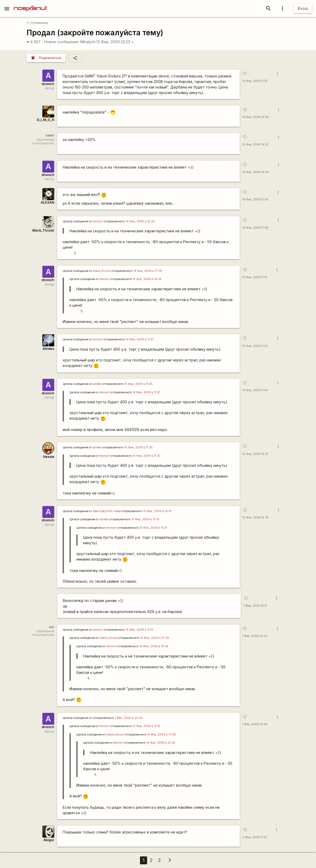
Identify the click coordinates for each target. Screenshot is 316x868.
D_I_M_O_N (46, 120)
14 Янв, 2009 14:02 (255, 144)
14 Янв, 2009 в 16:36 (140, 221)
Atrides (48, 349)
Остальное (37, 23)
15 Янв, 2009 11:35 (255, 346)
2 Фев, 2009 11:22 (255, 837)
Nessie (49, 457)
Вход (303, 8)
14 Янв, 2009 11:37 (255, 81)
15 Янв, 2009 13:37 (255, 454)
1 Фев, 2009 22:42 (255, 636)
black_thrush (102, 271)
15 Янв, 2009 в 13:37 (157, 511)
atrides (97, 384)
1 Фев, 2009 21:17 (255, 606)
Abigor (49, 840)
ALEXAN (47, 202)
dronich (48, 84)
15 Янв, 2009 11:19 (255, 277)
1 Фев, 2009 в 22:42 (129, 718)
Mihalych (88, 42)
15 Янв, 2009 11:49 (255, 390)
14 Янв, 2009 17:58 (255, 228)
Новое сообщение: (62, 42)
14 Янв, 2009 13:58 (255, 117)
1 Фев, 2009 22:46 (255, 724)
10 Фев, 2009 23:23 (115, 42)
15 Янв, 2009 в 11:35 (139, 384)
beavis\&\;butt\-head (107, 511)
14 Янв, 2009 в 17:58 (148, 271)
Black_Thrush (43, 230)
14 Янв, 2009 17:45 (255, 200)
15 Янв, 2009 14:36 (255, 518)
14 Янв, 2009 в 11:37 (140, 339)
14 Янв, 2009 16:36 (255, 172)
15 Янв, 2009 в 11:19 (139, 630)
